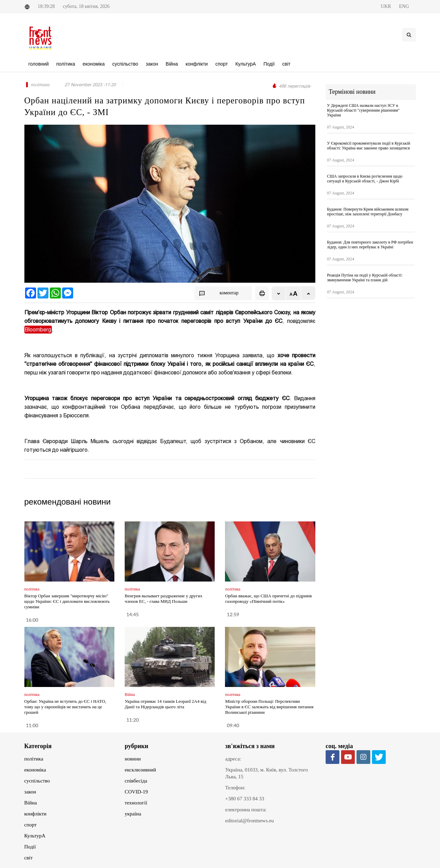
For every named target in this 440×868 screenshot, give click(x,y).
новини (133, 759)
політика (34, 759)
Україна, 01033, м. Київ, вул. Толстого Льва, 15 (267, 773)
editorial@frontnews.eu (250, 821)
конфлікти (36, 814)
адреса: (233, 759)
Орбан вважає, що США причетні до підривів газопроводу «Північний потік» (268, 599)
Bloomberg (38, 330)
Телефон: (235, 788)
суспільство (37, 781)
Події (30, 847)
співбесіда (136, 781)
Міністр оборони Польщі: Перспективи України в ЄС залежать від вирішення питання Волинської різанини (269, 707)
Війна (31, 803)
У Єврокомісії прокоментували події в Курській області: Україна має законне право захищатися (369, 146)
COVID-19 (136, 792)
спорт (31, 825)
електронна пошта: (246, 810)
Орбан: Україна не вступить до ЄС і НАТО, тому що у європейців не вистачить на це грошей (65, 707)
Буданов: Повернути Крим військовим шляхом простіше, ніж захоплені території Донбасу (368, 212)
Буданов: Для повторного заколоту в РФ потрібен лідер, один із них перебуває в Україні (370, 245)
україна (133, 814)
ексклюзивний (140, 770)
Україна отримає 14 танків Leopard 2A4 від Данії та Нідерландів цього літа (165, 704)
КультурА (35, 836)
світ (29, 858)
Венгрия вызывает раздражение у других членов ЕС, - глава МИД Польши (163, 599)
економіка (35, 770)
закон (30, 792)
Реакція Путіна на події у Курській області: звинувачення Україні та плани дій (365, 278)
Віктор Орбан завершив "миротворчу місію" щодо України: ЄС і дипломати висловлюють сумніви (67, 601)
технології (136, 803)
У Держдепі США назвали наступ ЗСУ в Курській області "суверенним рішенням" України (363, 110)
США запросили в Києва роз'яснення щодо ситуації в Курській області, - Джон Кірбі (365, 179)
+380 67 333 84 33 (245, 799)
